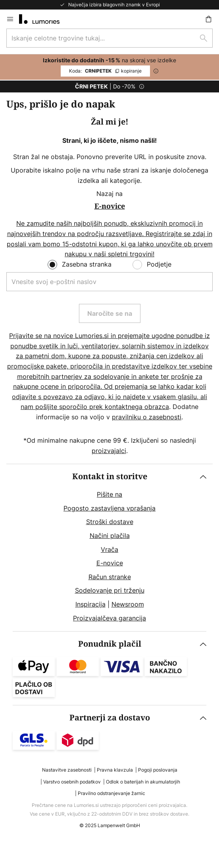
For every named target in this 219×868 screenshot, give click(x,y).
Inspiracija (90, 604)
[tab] (109, 548)
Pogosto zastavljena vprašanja (109, 508)
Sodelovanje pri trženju (110, 590)
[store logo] (44, 19)
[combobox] (109, 38)
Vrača (109, 549)
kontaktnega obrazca (137, 407)
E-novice (110, 563)
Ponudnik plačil (110, 644)
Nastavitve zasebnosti (67, 770)
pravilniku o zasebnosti (147, 417)
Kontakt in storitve (110, 477)
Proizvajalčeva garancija (109, 618)
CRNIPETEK (105, 71)
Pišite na (109, 494)
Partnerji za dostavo (110, 718)
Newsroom (128, 604)
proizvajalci (109, 451)
